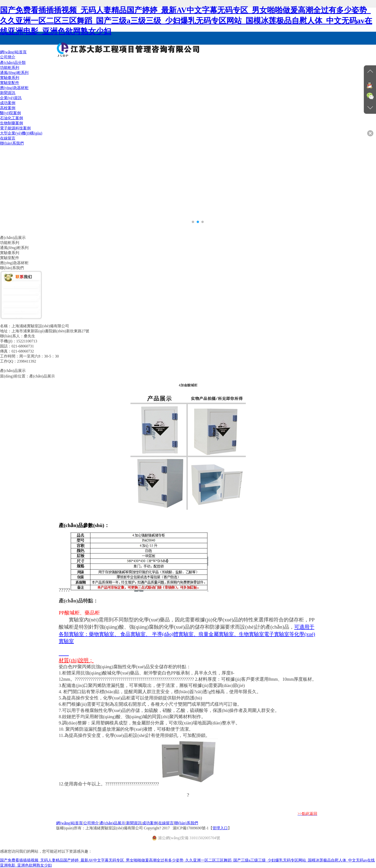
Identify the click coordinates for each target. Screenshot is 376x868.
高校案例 (8, 108)
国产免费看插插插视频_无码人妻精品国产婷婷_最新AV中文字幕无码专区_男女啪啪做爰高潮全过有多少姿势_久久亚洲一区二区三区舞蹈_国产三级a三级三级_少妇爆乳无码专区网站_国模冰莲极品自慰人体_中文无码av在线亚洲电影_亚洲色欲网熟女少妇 (186, 21)
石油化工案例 (12, 118)
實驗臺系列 (10, 78)
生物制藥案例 (12, 123)
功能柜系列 (10, 68)
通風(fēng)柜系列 (14, 73)
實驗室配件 (10, 83)
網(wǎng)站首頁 (69, 823)
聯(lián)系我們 (186, 823)
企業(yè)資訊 (11, 98)
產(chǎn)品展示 (113, 823)
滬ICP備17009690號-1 (191, 828)
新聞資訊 (134, 823)
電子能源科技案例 (15, 128)
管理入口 (220, 828)
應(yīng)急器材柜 (14, 88)
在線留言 (166, 823)
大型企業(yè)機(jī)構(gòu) (21, 133)
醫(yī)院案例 (10, 113)
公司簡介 (91, 823)
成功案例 (150, 823)
